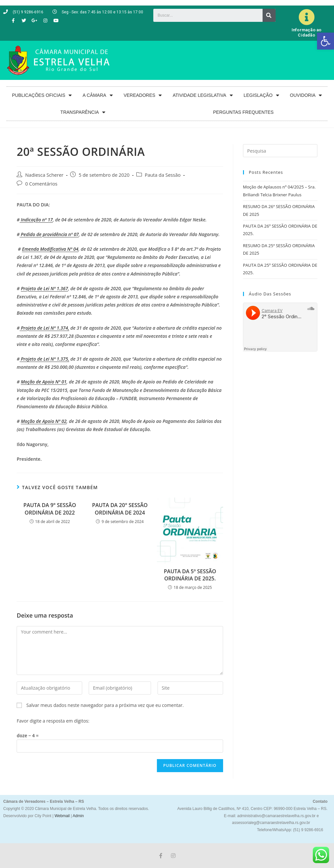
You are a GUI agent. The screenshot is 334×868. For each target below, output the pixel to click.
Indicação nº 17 (36, 220)
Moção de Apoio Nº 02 (44, 421)
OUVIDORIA (306, 95)
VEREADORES (143, 95)
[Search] (269, 15)
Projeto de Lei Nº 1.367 (45, 288)
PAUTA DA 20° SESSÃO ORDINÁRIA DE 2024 (120, 509)
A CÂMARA (98, 95)
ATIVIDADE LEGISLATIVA (203, 95)
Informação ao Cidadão (307, 32)
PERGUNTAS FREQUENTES (243, 112)
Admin (78, 816)
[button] (326, 41)
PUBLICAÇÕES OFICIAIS (42, 95)
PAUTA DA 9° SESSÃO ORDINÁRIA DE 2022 (50, 509)
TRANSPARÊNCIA (83, 112)
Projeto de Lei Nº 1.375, (44, 359)
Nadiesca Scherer (44, 175)
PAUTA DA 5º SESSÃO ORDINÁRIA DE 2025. (190, 575)
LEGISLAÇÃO (261, 95)
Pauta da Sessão (163, 175)
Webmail (62, 816)
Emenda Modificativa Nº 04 (50, 249)
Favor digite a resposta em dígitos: (53, 721)
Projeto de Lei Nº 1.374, (44, 328)
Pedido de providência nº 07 (49, 234)
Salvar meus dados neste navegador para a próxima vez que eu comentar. (105, 705)
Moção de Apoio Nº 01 (44, 382)
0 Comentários (41, 184)
